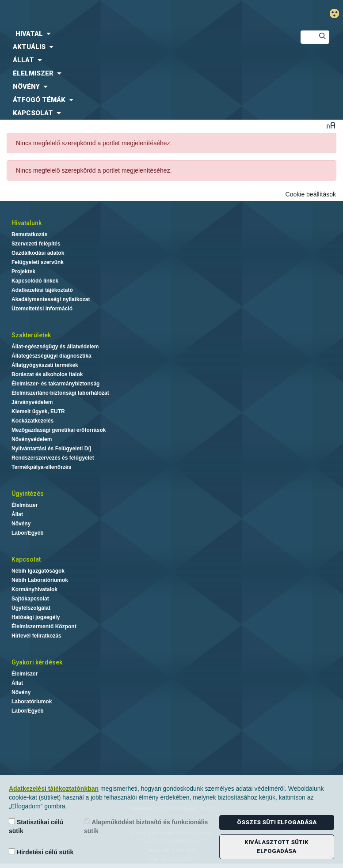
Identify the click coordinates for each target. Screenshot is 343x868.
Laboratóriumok (32, 702)
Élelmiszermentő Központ (44, 626)
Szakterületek (31, 335)
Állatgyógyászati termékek (45, 365)
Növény (21, 524)
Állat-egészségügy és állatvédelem (55, 347)
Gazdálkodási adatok (38, 253)
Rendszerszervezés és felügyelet (53, 458)
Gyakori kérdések (37, 662)
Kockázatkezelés (32, 421)
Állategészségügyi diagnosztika (51, 356)
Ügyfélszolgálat (31, 608)
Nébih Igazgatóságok (38, 571)
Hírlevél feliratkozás (36, 636)
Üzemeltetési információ (42, 309)
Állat (17, 514)
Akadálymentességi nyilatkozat (51, 299)
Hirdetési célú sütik (41, 852)
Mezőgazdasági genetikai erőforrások (59, 430)
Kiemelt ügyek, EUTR (38, 411)
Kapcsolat (26, 559)
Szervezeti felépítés (36, 244)
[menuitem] (143, 34)
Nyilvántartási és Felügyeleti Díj (51, 449)
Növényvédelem (32, 439)
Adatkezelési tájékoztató (42, 290)
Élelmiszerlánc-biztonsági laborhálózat (60, 393)
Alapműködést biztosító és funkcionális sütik (146, 826)
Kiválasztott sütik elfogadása (276, 847)
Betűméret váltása (331, 125)
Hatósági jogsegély (36, 617)
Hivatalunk (27, 223)
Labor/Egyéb (28, 533)
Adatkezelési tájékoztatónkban (54, 789)
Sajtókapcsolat (30, 599)
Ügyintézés (28, 494)
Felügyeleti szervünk (38, 262)
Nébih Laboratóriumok (40, 580)
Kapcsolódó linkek (35, 281)
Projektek (23, 272)
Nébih (116, 14)
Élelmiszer (25, 505)
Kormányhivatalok (34, 589)
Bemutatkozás (29, 234)
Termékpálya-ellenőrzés (41, 467)
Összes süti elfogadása (277, 822)
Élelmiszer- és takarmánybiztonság (55, 384)
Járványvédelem (32, 402)
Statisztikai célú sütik (36, 826)
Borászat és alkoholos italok (47, 374)
